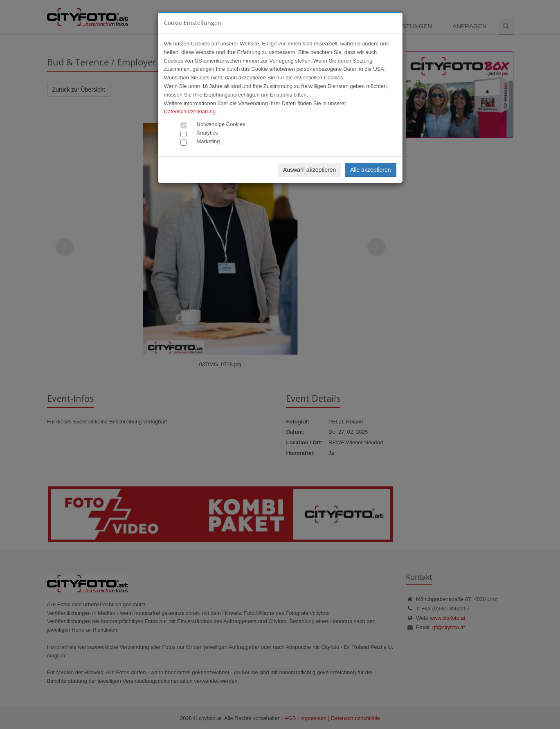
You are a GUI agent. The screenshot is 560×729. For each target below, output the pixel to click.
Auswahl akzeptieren (309, 170)
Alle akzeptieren (371, 170)
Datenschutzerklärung (190, 111)
